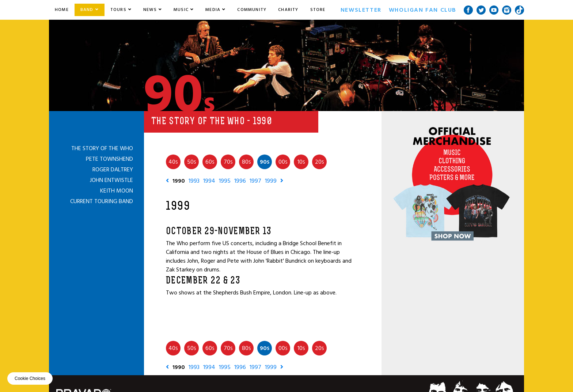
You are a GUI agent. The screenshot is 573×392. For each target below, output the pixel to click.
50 (192, 162)
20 (320, 162)
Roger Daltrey (113, 170)
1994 (209, 181)
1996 (240, 181)
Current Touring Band (102, 201)
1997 (255, 181)
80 (246, 162)
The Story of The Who (102, 148)
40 (173, 162)
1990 (179, 181)
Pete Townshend (109, 159)
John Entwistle (111, 180)
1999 (271, 181)
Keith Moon (117, 191)
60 (210, 162)
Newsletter (361, 10)
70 (228, 162)
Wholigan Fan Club (423, 10)
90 (265, 162)
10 (301, 162)
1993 (194, 181)
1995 (225, 181)
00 (283, 162)
